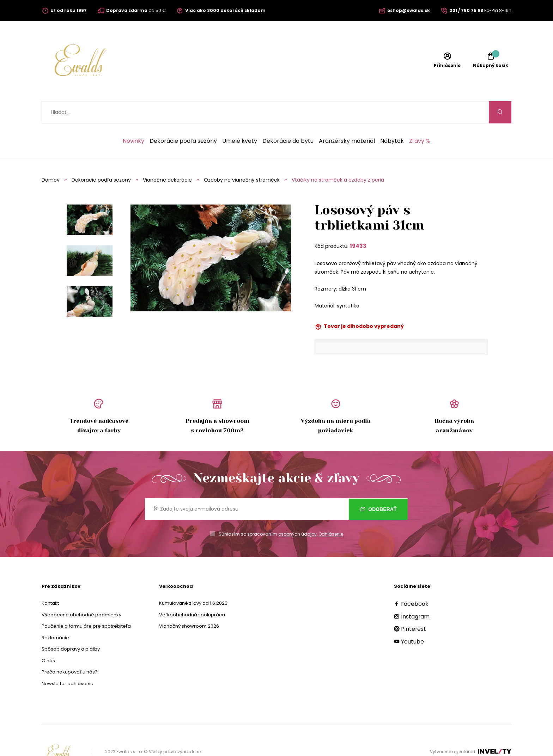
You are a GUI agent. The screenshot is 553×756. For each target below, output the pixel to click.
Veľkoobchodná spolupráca (192, 593)
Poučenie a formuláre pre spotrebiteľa (86, 604)
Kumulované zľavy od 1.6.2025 (193, 581)
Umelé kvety (240, 119)
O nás (48, 638)
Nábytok (392, 119)
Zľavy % (420, 119)
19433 (358, 224)
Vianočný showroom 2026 (189, 604)
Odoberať (378, 487)
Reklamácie (55, 615)
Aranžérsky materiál (347, 119)
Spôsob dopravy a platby (71, 627)
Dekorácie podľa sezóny (183, 119)
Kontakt (50, 581)
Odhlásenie (331, 512)
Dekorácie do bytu (288, 119)
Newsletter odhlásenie (68, 661)
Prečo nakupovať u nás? (70, 650)
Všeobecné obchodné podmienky (81, 593)
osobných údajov (297, 512)
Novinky (133, 119)
